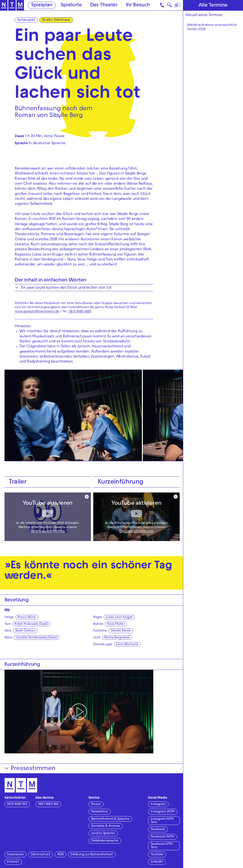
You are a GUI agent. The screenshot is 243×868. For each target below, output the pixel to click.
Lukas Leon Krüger (119, 617)
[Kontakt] (162, 5)
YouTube (157, 855)
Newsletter (100, 812)
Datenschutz (40, 855)
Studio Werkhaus (56, 20)
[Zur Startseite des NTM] (12, 5)
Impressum (15, 855)
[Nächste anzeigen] (175, 415)
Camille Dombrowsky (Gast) (36, 638)
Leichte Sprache (103, 834)
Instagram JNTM (163, 812)
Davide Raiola (121, 631)
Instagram (158, 804)
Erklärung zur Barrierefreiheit (92, 855)
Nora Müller (116, 624)
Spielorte (71, 5)
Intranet (13, 862)
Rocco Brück (27, 617)
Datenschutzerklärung (47, 531)
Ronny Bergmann (117, 638)
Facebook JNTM (162, 837)
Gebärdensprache (105, 841)
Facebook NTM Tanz (162, 846)
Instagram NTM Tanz (162, 821)
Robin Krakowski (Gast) (31, 624)
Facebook (158, 830)
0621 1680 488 (79, 312)
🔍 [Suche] (169, 6)
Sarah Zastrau (25, 631)
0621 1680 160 (48, 804)
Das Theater (104, 5)
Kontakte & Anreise (106, 826)
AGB (60, 855)
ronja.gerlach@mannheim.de (37, 312)
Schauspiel (26, 20)
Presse (96, 804)
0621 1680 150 (17, 804)
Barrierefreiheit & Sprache (110, 819)
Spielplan (42, 5)
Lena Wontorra (127, 645)
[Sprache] (177, 5)
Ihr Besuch (138, 5)
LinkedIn (157, 862)
